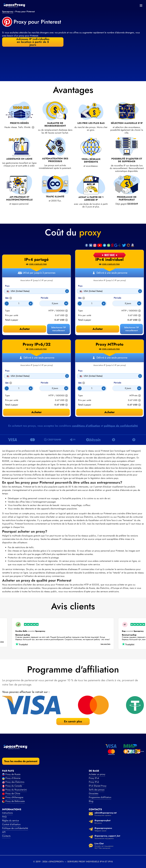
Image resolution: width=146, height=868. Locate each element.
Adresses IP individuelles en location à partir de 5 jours (33, 42)
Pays (80, 286)
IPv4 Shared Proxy (98, 786)
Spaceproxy (8, 12)
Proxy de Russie (13, 774)
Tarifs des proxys (97, 790)
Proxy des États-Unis (15, 782)
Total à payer (85, 320)
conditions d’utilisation (86, 426)
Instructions (7, 813)
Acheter (98, 329)
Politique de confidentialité (15, 828)
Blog (91, 801)
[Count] (92, 304)
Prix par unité (85, 315)
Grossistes (94, 793)
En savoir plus (73, 721)
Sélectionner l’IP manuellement (131, 329)
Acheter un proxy (97, 774)
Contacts (6, 836)
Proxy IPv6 (94, 782)
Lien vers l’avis (103, 644)
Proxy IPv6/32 (37, 344)
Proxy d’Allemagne (14, 797)
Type (80, 311)
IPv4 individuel (109, 260)
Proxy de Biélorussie (15, 801)
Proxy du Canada (14, 786)
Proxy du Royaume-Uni (16, 790)
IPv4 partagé (36, 260)
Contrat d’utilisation (11, 824)
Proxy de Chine (13, 793)
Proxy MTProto (110, 344)
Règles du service (10, 821)
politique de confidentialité (121, 426)
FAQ (4, 817)
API (4, 832)
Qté (82, 298)
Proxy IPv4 (94, 778)
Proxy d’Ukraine (13, 778)
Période (117, 298)
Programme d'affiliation (100, 797)
